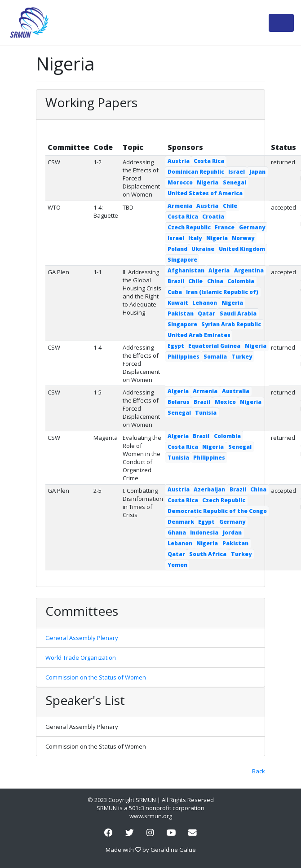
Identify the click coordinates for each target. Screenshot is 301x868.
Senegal (235, 182)
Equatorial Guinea (214, 346)
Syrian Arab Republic (231, 324)
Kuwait (178, 303)
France (225, 227)
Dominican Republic (196, 172)
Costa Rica (209, 161)
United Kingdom (242, 249)
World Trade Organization (81, 658)
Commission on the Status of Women (96, 677)
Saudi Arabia (238, 313)
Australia (236, 391)
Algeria (219, 270)
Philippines (184, 357)
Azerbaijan (209, 489)
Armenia (180, 206)
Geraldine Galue (173, 850)
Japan (257, 172)
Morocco (180, 182)
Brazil (176, 281)
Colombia (241, 281)
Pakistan (181, 313)
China (215, 281)
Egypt (176, 346)
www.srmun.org (151, 816)
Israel (237, 172)
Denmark (181, 522)
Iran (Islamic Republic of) (222, 292)
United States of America (205, 193)
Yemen (177, 565)
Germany (252, 227)
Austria (179, 161)
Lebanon (205, 303)
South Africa (208, 554)
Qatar (206, 313)
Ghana (177, 533)
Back (259, 771)
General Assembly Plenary (82, 638)
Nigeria (208, 182)
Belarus (179, 402)
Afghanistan (186, 270)
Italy (195, 238)
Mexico (225, 402)
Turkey (242, 357)
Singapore (182, 260)
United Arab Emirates (199, 335)
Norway (243, 238)
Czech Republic (189, 227)
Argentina (249, 270)
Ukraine (203, 249)
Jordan (232, 533)
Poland (177, 249)
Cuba (175, 292)
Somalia (215, 357)
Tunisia (206, 413)
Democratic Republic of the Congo (217, 511)
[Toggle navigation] (281, 23)
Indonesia (204, 533)
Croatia (213, 217)
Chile (230, 206)
